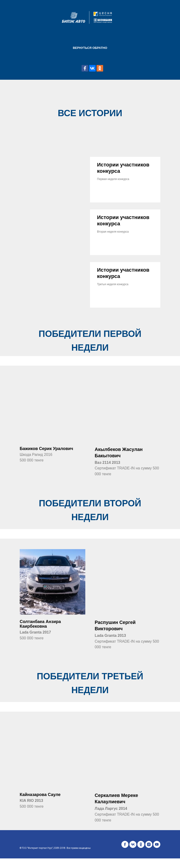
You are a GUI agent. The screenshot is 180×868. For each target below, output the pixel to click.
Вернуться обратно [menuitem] (90, 48)
